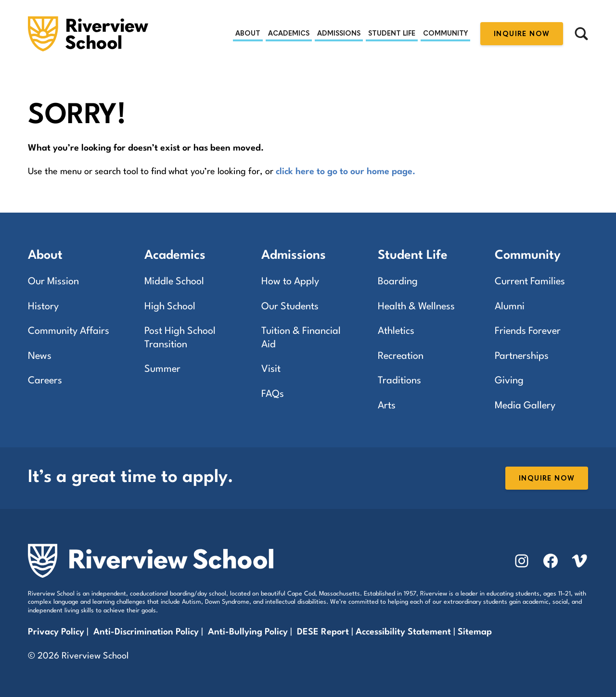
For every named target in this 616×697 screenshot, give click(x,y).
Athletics (396, 331)
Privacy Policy (56, 632)
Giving (509, 381)
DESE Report (324, 632)
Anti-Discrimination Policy (146, 632)
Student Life (392, 33)
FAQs (273, 394)
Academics (289, 33)
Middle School (174, 282)
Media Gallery (525, 406)
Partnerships (522, 356)
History (43, 307)
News (40, 356)
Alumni (510, 307)
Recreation (401, 356)
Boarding (398, 282)
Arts (387, 406)
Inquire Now (522, 34)
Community (445, 33)
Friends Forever (528, 331)
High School (170, 307)
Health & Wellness (416, 307)
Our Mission (53, 282)
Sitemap (475, 632)
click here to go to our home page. (346, 172)
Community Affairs (69, 331)
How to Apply (290, 282)
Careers (45, 381)
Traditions (399, 381)
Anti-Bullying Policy (248, 632)
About (248, 33)
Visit (271, 369)
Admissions (339, 33)
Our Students (290, 307)
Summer (162, 369)
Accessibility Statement (403, 632)
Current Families (530, 282)
